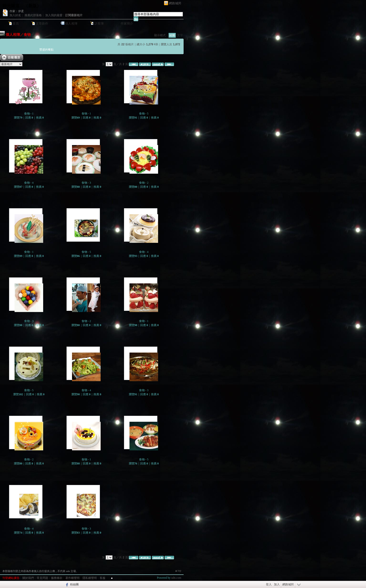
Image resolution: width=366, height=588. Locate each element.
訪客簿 (99, 23)
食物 (27, 34)
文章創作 (42, 23)
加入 (277, 584)
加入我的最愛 (54, 15)
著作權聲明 (72, 578)
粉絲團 (74, 584)
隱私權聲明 (90, 578)
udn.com (176, 578)
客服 (103, 578)
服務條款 (57, 578)
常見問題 (42, 578)
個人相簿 (71, 23)
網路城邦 (175, 3)
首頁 (16, 23)
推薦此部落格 (33, 15)
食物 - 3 (86, 183)
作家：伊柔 (17, 11)
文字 (180, 35)
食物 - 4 (29, 183)
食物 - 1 (29, 114)
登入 (269, 584)
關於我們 (28, 578)
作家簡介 (127, 23)
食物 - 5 (144, 114)
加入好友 (15, 15)
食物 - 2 (144, 183)
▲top (178, 571)
